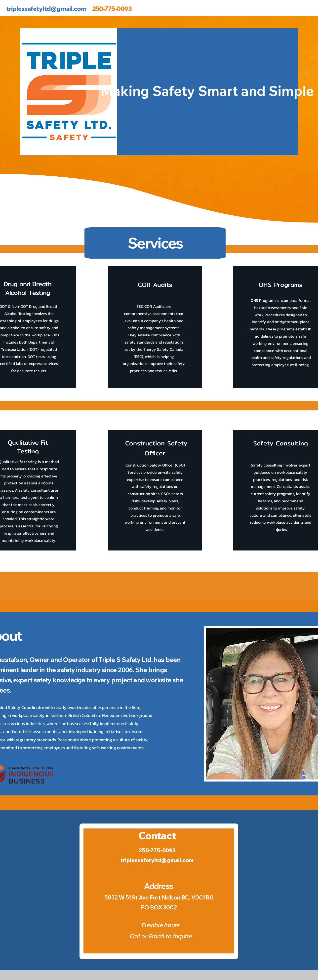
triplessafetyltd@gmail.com (46, 9)
